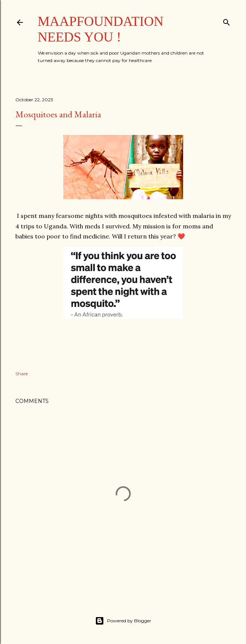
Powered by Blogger (123, 621)
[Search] (227, 21)
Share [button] (22, 374)
